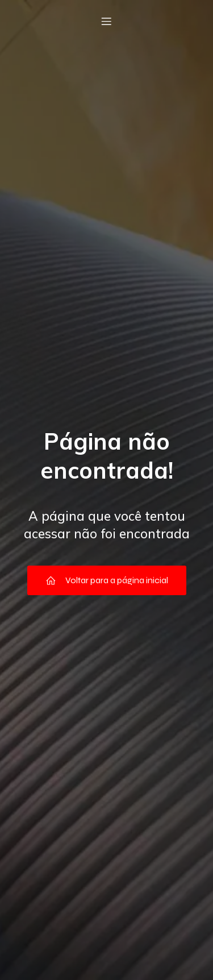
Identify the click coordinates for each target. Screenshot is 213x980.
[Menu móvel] (107, 21)
